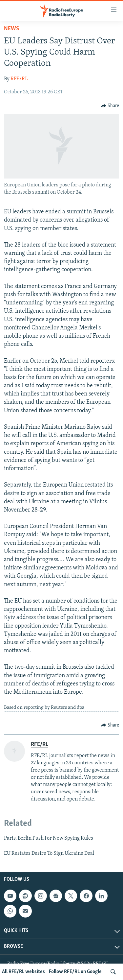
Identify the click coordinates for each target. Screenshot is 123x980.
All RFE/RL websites (23, 972)
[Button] (110, 106)
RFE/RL (19, 79)
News (11, 29)
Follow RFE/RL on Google (75, 972)
